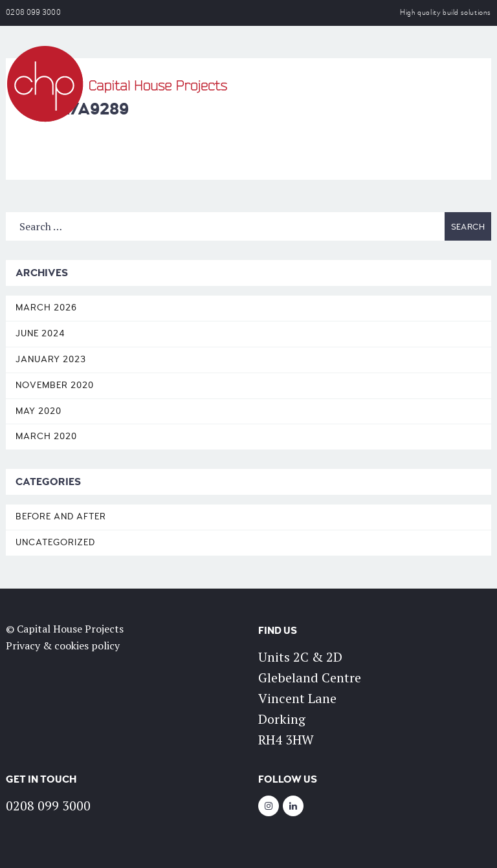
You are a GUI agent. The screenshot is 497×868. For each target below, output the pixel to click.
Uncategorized (55, 542)
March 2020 (46, 436)
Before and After (61, 516)
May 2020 (39, 411)
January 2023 (51, 359)
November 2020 (55, 385)
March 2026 (46, 308)
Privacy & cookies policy (63, 646)
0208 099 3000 (33, 13)
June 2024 (40, 333)
